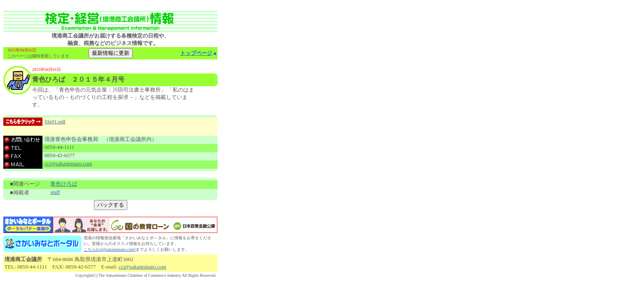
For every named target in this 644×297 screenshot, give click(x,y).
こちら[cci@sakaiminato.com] (110, 249)
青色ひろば (64, 184)
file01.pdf (55, 121)
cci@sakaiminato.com (68, 164)
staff (55, 192)
